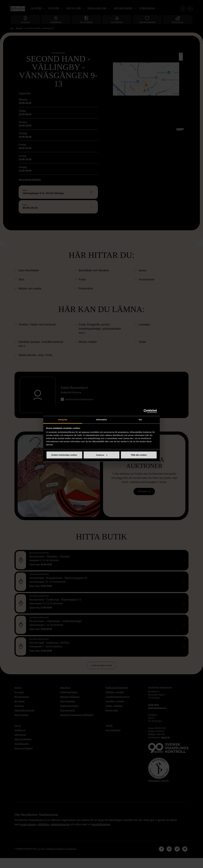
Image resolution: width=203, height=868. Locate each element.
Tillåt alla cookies (139, 455)
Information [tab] (102, 420)
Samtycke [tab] (63, 420)
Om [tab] (140, 420)
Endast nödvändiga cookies (64, 455)
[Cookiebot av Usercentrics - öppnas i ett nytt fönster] (146, 411)
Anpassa (102, 455)
